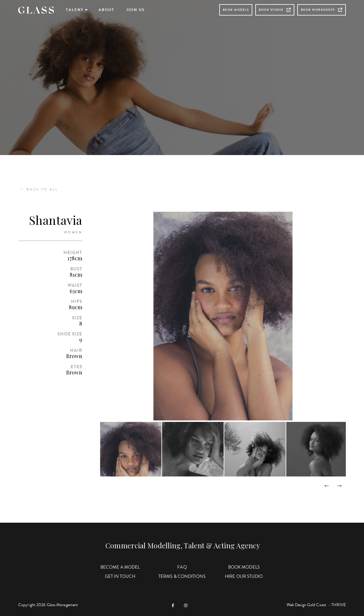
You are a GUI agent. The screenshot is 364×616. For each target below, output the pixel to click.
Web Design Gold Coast (306, 605)
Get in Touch (120, 576)
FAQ (182, 567)
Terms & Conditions (182, 576)
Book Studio (275, 10)
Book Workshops (322, 10)
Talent (75, 10)
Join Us (136, 10)
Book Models (236, 10)
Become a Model (120, 567)
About (106, 10)
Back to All (39, 189)
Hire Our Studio (244, 576)
